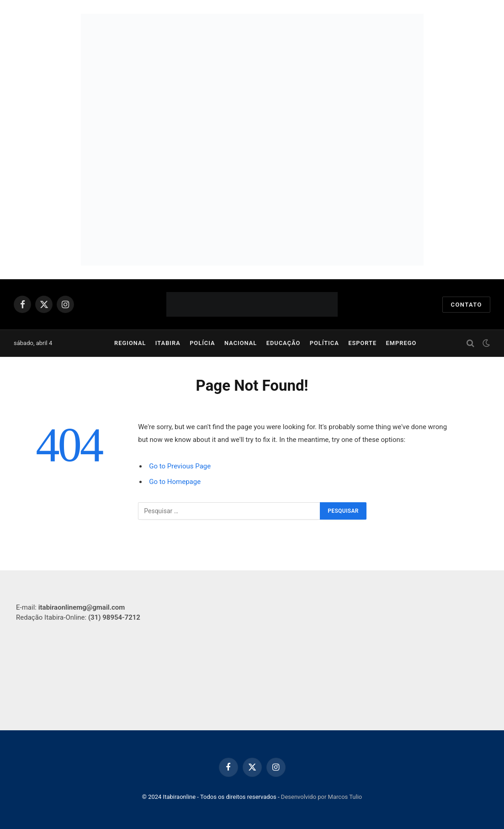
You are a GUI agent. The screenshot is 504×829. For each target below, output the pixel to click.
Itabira (168, 343)
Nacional (241, 343)
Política (324, 343)
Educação (284, 343)
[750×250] (252, 71)
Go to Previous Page (180, 466)
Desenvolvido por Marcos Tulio (321, 797)
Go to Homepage (175, 482)
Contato (466, 305)
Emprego (401, 343)
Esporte (362, 343)
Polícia (202, 343)
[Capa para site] (252, 197)
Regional (130, 343)
